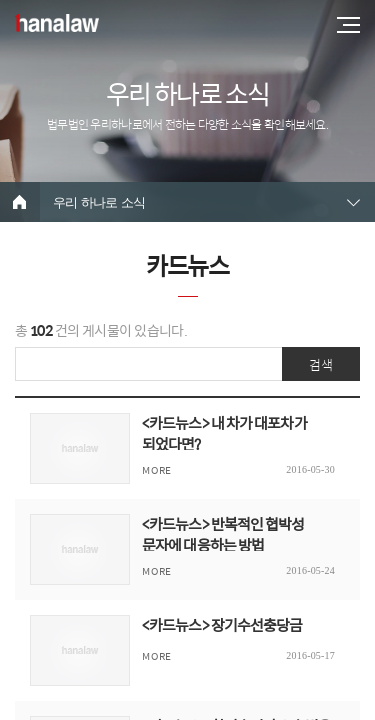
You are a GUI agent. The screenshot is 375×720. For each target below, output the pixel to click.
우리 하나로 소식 (99, 202)
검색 (321, 364)
